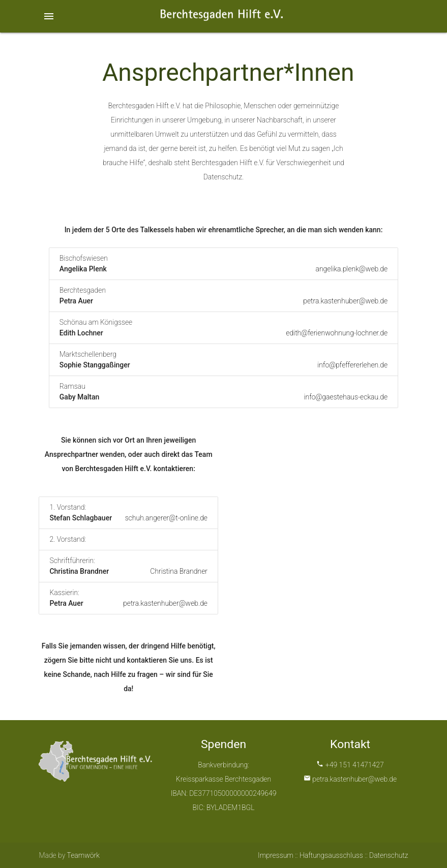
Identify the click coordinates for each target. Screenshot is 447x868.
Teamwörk (84, 855)
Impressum (276, 855)
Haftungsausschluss (331, 855)
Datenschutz (389, 855)
